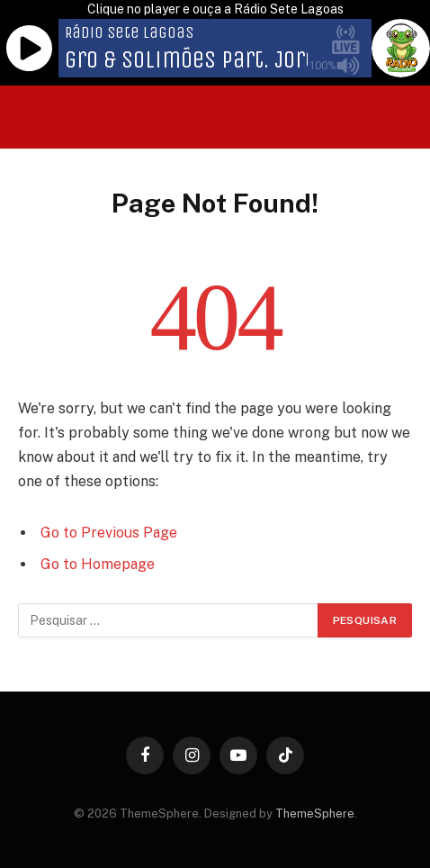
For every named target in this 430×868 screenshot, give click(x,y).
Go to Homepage (98, 564)
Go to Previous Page (109, 533)
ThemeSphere (315, 814)
